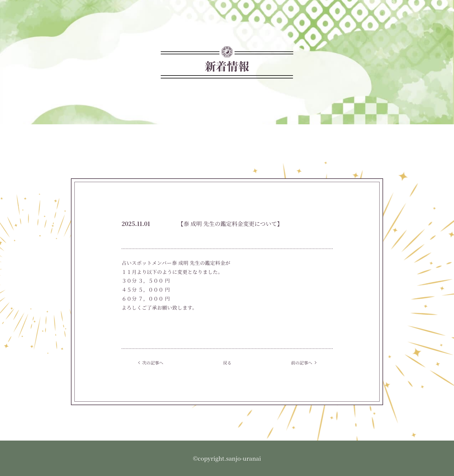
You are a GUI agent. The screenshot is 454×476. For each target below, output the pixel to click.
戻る (227, 363)
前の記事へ (302, 363)
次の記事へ (153, 363)
